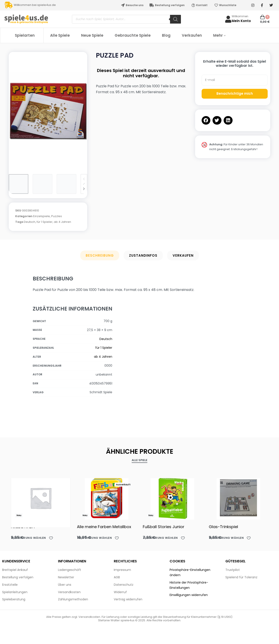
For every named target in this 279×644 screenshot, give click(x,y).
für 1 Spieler (45, 222)
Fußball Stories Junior (164, 527)
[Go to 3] (66, 184)
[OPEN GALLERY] (48, 111)
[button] (206, 120)
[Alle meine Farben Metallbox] (107, 498)
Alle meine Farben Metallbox (104, 527)
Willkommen (240, 16)
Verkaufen (183, 255)
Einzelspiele (42, 216)
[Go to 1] (19, 184)
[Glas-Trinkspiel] (239, 498)
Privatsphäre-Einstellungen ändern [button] (190, 572)
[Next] (84, 189)
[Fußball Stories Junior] (173, 498)
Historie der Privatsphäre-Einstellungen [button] (189, 585)
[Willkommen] (228, 19)
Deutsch (30, 222)
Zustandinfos (143, 255)
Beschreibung (100, 255)
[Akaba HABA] (41, 498)
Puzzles (57, 216)
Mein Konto (241, 21)
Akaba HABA (23, 527)
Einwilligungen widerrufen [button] (189, 595)
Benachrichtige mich (235, 94)
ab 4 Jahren (62, 222)
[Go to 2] (43, 184)
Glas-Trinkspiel (223, 527)
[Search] (175, 19)
